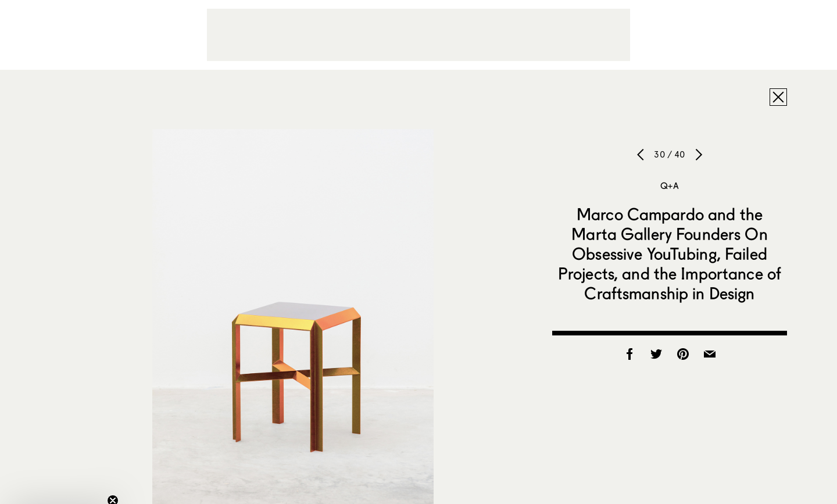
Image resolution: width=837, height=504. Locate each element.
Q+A (669, 185)
